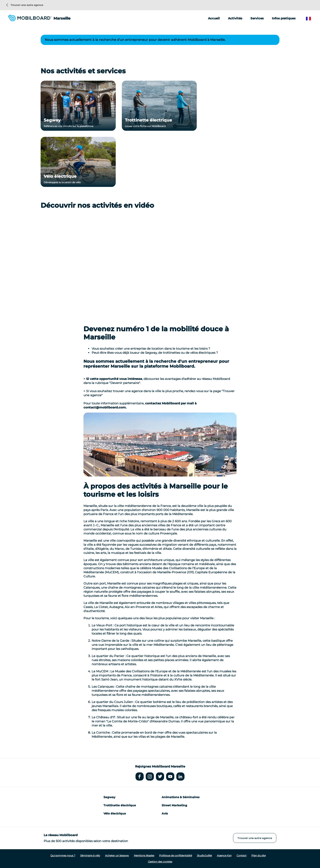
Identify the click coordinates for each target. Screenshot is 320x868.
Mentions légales (144, 855)
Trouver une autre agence (25, 5)
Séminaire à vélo (90, 855)
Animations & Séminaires (181, 797)
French (311, 19)
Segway (52, 120)
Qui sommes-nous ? (63, 855)
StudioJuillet (204, 855)
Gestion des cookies (160, 862)
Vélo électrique (60, 176)
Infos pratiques (284, 18)
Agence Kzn (224, 855)
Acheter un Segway (117, 855)
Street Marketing (174, 805)
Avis (165, 813)
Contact (242, 855)
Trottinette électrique (148, 120)
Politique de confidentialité (176, 855)
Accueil (214, 18)
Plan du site (259, 855)
